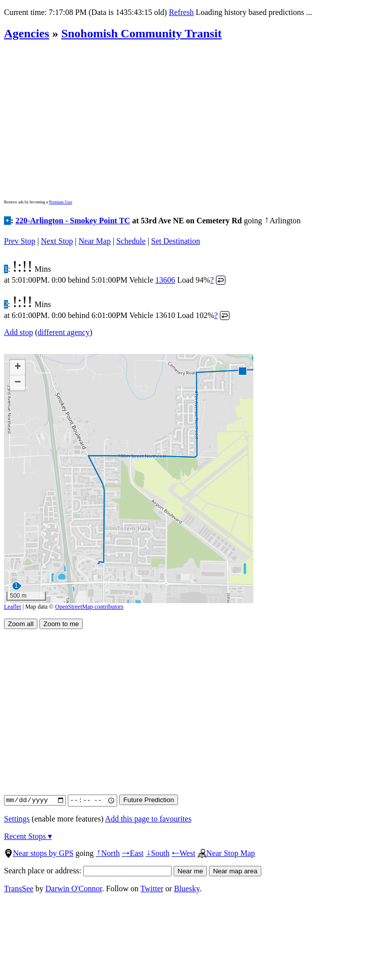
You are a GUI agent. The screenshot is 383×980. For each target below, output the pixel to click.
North (108, 853)
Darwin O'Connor (74, 889)
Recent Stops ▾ (28, 836)
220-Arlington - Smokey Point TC (73, 221)
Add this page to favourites (148, 819)
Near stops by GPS (39, 853)
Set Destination (176, 241)
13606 (165, 280)
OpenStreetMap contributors (90, 607)
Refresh (182, 12)
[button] (242, 371)
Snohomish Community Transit (142, 33)
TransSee (19, 889)
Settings (17, 819)
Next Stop (57, 241)
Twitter (152, 889)
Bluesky (187, 889)
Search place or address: (88, 871)
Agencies (27, 33)
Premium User (60, 202)
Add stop (18, 332)
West (184, 853)
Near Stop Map (226, 853)
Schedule (131, 241)
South (158, 853)
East (133, 853)
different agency (64, 332)
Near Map (95, 241)
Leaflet (12, 607)
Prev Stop (20, 241)
